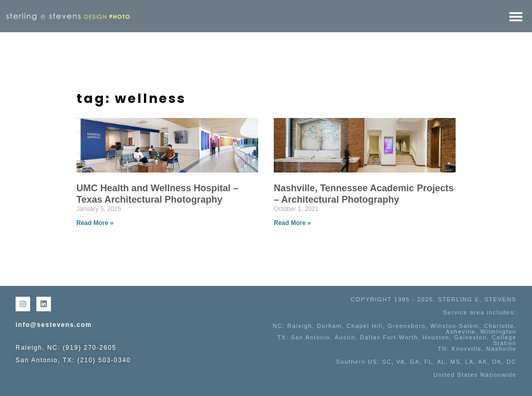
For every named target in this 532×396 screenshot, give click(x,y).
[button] (516, 16)
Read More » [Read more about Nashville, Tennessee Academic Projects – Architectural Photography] (292, 223)
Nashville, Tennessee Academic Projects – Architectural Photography (364, 194)
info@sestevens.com (54, 325)
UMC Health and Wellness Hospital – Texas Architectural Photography (157, 194)
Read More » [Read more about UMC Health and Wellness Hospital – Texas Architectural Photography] (95, 223)
